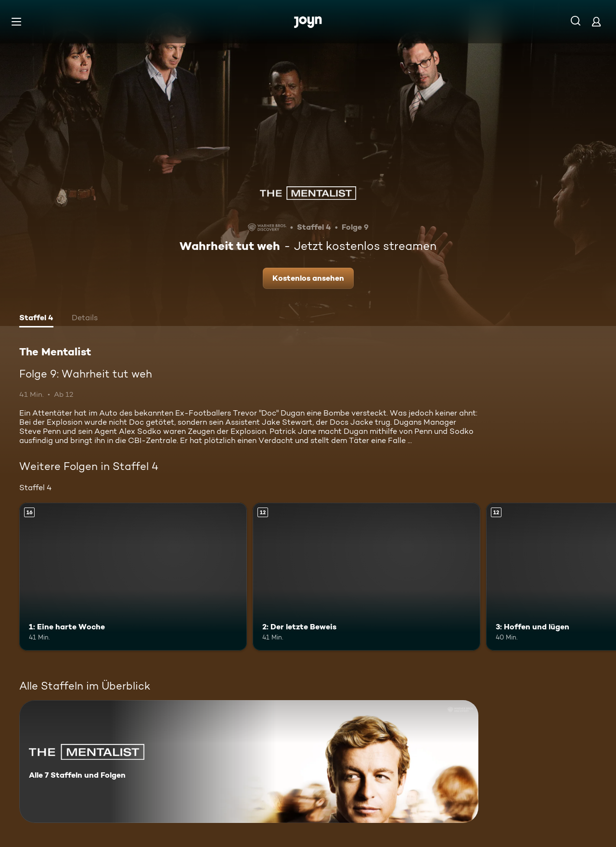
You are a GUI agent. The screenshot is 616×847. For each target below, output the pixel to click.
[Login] (596, 21)
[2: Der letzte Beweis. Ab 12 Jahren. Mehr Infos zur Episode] (366, 577)
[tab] (36, 319)
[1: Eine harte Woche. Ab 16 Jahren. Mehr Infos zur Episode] (133, 577)
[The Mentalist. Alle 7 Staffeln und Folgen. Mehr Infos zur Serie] (249, 762)
